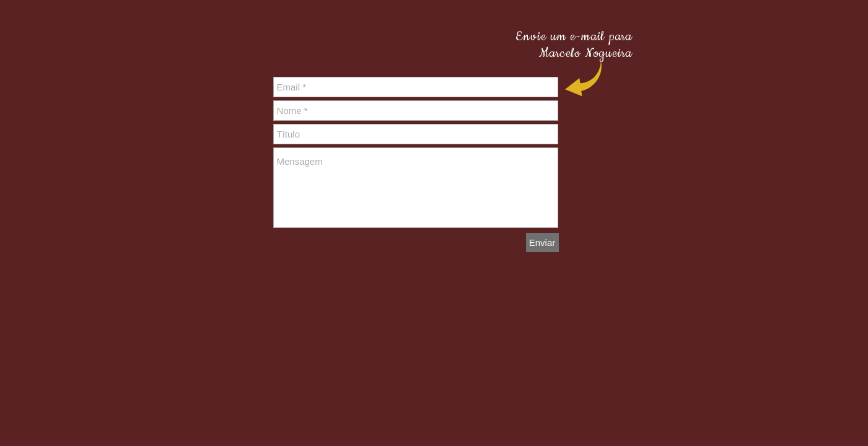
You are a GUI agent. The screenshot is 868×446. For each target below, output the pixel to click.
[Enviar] (542, 243)
